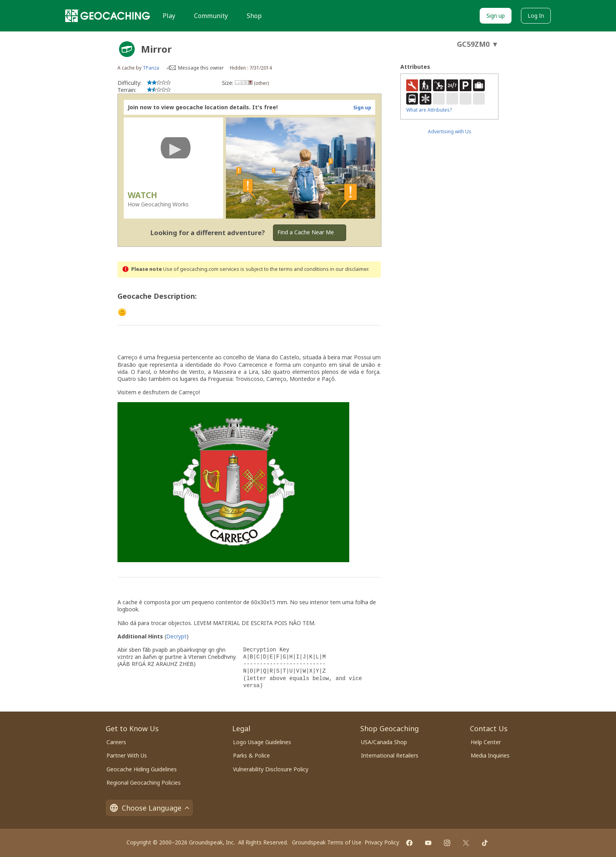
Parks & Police (251, 755)
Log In (536, 16)
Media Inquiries (490, 755)
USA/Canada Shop (384, 742)
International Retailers (390, 755)
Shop (254, 16)
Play (169, 16)
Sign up (496, 16)
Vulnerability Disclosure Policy (271, 769)
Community (211, 16)
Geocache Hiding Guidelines (142, 769)
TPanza (151, 68)
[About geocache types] (127, 49)
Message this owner (201, 68)
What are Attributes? (429, 110)
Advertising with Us (450, 131)
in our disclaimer (349, 269)
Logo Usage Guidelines (262, 742)
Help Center (486, 742)
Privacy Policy (382, 842)
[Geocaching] (108, 16)
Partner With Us (127, 755)
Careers (116, 742)
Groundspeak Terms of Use (327, 842)
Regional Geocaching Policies (144, 783)
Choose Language (149, 808)
